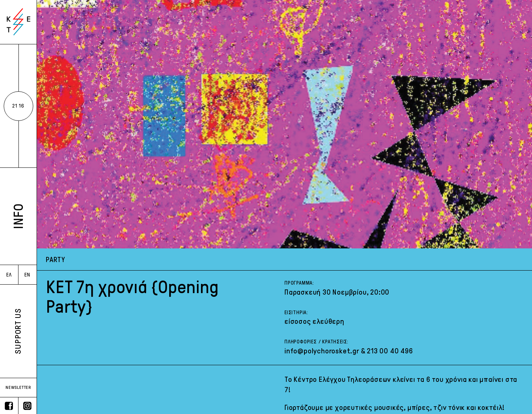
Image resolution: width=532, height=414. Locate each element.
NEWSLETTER (18, 387)
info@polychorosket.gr (322, 351)
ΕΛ (9, 275)
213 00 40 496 (390, 351)
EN (27, 275)
